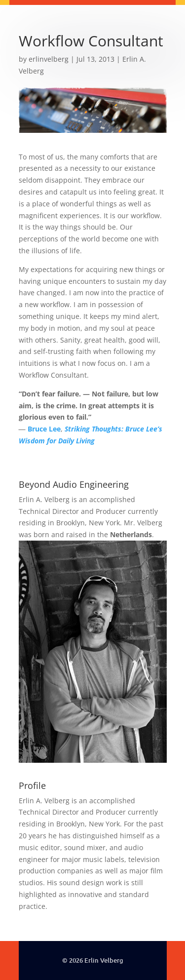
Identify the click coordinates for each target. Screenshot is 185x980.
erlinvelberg (49, 59)
